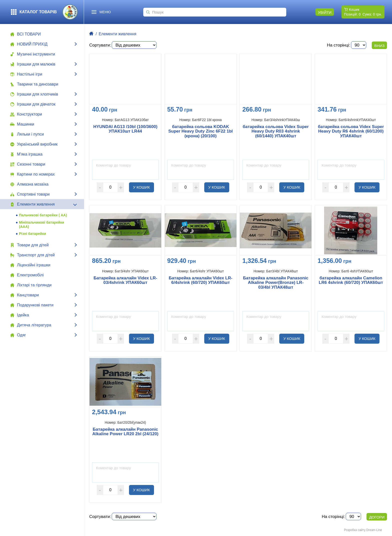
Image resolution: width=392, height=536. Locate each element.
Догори (377, 517)
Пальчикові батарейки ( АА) (43, 215)
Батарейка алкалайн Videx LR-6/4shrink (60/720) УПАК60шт (200, 281)
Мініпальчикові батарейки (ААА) (42, 224)
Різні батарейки (32, 234)
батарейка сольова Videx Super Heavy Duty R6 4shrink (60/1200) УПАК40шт (351, 131)
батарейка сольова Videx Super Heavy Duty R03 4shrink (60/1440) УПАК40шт (276, 131)
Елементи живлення (118, 34)
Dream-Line (374, 530)
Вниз (379, 46)
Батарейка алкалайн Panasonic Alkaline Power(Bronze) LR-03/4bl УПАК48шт (276, 283)
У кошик (143, 187)
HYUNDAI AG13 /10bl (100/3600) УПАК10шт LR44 (125, 129)
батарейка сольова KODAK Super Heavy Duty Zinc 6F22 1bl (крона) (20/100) (200, 131)
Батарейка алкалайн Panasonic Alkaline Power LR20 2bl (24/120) (125, 432)
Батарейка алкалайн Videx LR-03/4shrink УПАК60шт (125, 281)
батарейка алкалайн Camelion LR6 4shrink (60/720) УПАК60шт (351, 281)
